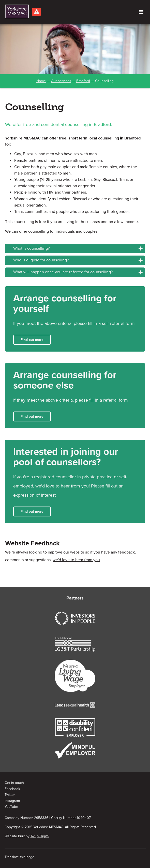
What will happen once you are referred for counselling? (63, 272)
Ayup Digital (40, 836)
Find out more (32, 340)
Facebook (12, 789)
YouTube (11, 807)
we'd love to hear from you (76, 560)
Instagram (12, 801)
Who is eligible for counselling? (41, 260)
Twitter (10, 795)
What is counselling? (31, 248)
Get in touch (14, 783)
